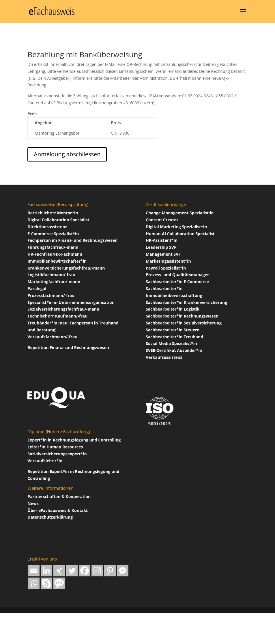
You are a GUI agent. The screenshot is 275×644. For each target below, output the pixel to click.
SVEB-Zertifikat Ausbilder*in (174, 350)
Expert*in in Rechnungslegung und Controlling (74, 440)
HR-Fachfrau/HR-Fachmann (55, 254)
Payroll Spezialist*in (166, 268)
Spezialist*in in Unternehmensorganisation (71, 302)
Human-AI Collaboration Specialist (180, 234)
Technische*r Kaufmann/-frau (57, 316)
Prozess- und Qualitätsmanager (177, 275)
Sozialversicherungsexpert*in (57, 454)
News (33, 503)
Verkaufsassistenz (164, 357)
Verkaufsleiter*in (45, 461)
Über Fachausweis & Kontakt (58, 510)
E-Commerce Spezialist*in (53, 234)
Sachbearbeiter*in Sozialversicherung (184, 323)
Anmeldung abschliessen (67, 154)
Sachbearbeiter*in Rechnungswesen (182, 316)
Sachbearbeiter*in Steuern (173, 330)
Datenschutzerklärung (50, 517)
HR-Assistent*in (162, 240)
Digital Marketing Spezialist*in (176, 227)
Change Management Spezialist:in (180, 213)
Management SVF (163, 254)
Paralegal (37, 288)
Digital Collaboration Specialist (58, 220)
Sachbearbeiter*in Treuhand (174, 337)
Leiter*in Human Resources (55, 447)
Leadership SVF (161, 247)
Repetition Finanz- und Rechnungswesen (68, 347)
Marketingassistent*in (168, 261)
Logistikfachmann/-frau (51, 275)
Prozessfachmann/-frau (51, 295)
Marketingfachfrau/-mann (54, 282)
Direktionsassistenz (47, 227)
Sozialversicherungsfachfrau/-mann (63, 309)
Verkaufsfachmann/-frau (52, 337)
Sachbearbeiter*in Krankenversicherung (186, 302)
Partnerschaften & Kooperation (59, 497)
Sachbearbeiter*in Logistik (173, 309)
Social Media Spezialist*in (171, 343)
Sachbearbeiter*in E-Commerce (177, 282)
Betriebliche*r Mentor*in (53, 213)
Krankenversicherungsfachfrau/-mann (66, 268)
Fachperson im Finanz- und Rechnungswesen (72, 240)
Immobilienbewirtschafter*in (57, 261)
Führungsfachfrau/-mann (53, 247)
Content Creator (162, 220)
